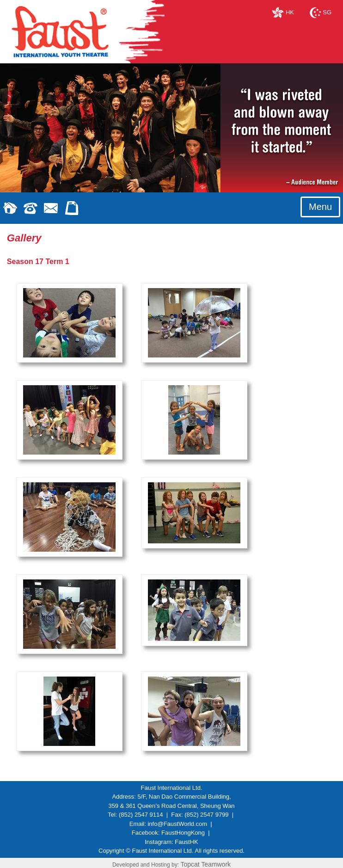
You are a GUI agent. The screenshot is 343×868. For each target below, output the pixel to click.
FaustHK (187, 842)
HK (283, 12)
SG (321, 12)
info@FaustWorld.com (177, 824)
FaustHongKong (183, 833)
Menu (320, 207)
